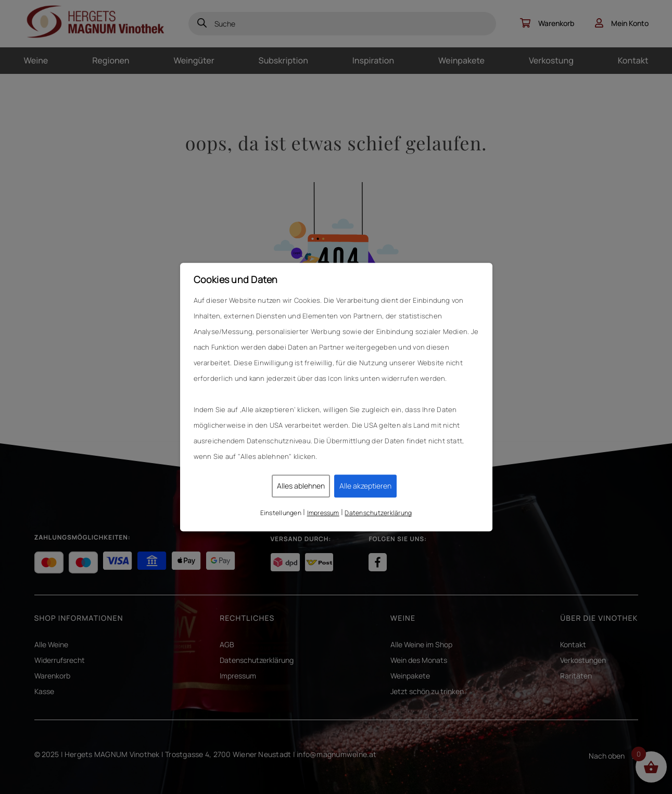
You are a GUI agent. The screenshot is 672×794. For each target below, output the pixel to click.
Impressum (323, 513)
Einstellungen (281, 513)
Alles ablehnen (301, 486)
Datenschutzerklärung (378, 513)
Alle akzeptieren (365, 486)
